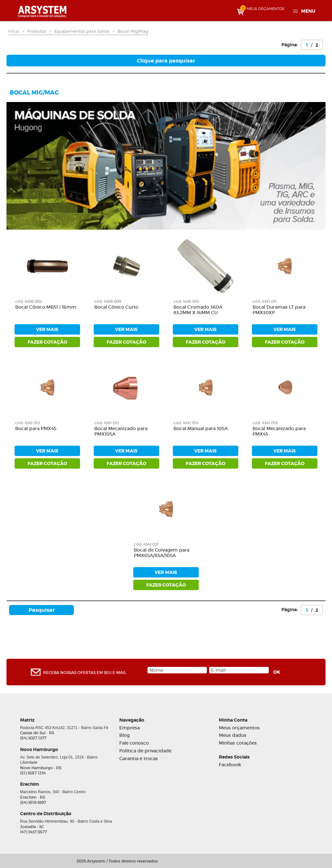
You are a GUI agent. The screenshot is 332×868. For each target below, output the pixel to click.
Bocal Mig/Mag (133, 31)
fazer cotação (47, 342)
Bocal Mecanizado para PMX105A (121, 431)
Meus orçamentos (239, 728)
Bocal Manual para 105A (201, 429)
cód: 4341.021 (146, 544)
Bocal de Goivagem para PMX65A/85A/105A (162, 553)
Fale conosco (134, 743)
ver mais (47, 329)
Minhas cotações (238, 743)
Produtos (37, 31)
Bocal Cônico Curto (116, 307)
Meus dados (233, 735)
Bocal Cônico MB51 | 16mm (46, 307)
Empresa (130, 728)
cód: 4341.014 (186, 423)
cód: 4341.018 (265, 423)
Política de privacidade (145, 751)
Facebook (230, 765)
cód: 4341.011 (265, 301)
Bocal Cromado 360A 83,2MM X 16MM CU (198, 310)
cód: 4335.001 (186, 301)
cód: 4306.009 (108, 301)
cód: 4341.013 (107, 423)
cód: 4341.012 (28, 423)
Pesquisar (42, 610)
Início (14, 31)
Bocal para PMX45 (36, 429)
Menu (308, 11)
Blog (124, 735)
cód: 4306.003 (29, 301)
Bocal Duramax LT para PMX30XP (279, 310)
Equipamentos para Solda (82, 31)
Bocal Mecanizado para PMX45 (279, 431)
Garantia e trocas (139, 759)
